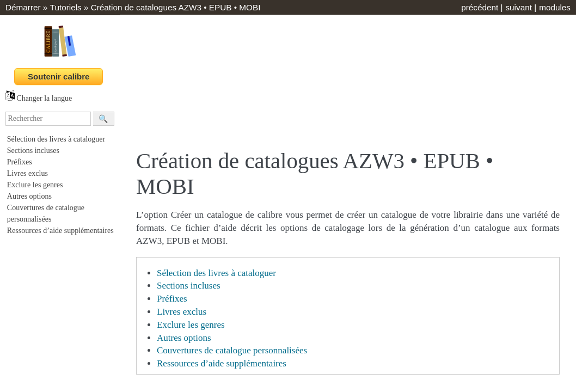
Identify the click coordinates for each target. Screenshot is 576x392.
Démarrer (23, 7)
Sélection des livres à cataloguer (56, 139)
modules (555, 7)
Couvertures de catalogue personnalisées (232, 350)
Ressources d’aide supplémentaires (60, 231)
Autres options (29, 196)
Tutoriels (66, 7)
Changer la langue (39, 98)
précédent (480, 7)
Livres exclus (27, 173)
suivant (518, 7)
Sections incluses (33, 151)
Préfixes (20, 162)
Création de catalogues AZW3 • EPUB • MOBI (176, 7)
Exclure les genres (35, 185)
